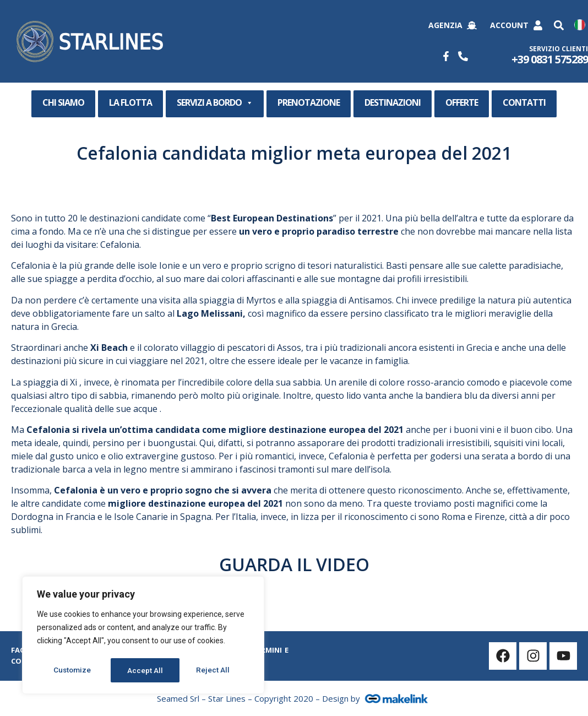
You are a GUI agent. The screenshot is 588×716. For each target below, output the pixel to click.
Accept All (216, 670)
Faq (18, 650)
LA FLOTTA (130, 102)
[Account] (538, 25)
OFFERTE (462, 102)
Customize (72, 670)
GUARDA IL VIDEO (294, 564)
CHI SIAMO (63, 102)
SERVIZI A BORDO (215, 103)
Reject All (145, 670)
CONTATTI (524, 102)
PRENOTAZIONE (309, 102)
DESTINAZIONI (393, 102)
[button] (559, 26)
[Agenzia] (472, 25)
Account (509, 25)
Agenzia (445, 25)
